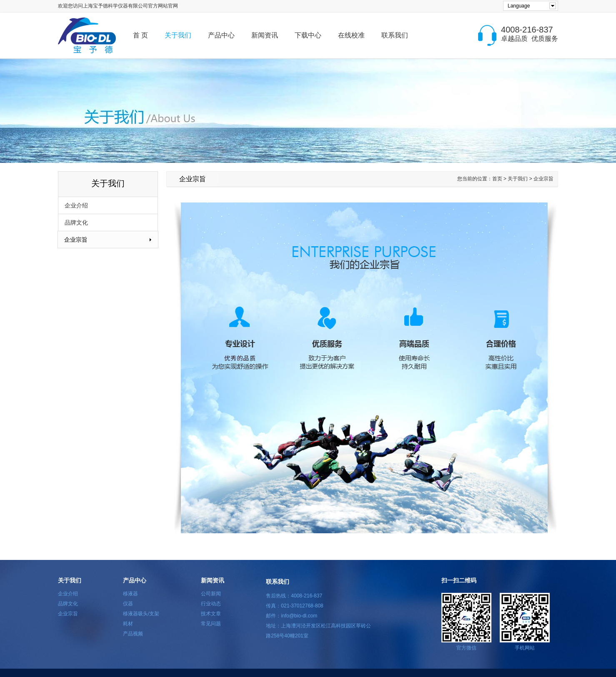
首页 (497, 179)
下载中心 (308, 35)
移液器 (130, 594)
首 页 (140, 35)
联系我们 (395, 35)
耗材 (128, 624)
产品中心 (221, 35)
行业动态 (211, 604)
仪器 (128, 604)
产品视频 (133, 634)
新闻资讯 (265, 35)
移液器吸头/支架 (141, 614)
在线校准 (351, 35)
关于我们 (178, 35)
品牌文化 (76, 222)
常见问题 (211, 624)
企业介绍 (76, 205)
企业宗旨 (76, 240)
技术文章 (211, 614)
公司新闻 (211, 594)
